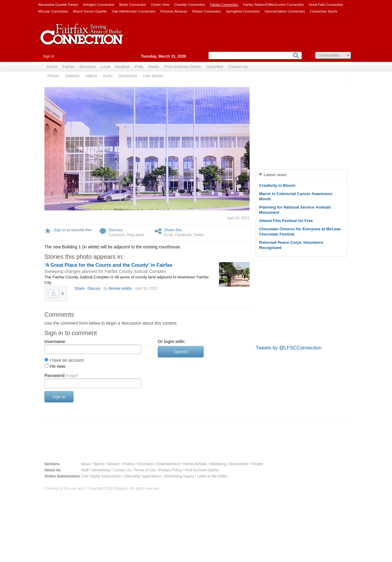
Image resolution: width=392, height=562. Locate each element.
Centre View (160, 5)
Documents (128, 76)
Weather (122, 67)
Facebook (183, 235)
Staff (85, 470)
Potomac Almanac (174, 11)
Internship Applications (143, 476)
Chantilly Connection (190, 5)
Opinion (113, 464)
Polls (139, 67)
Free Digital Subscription (101, 476)
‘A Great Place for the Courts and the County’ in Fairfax (108, 265)
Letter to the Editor (212, 476)
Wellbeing (218, 464)
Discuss (116, 230)
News (86, 464)
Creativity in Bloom (277, 185)
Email (168, 235)
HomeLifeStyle (195, 464)
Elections (87, 67)
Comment (117, 235)
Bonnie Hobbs (120, 289)
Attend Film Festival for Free (286, 221)
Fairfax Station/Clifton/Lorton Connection (273, 5)
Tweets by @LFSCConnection (289, 348)
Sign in (49, 56)
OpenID (181, 352)
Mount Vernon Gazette (90, 11)
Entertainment (169, 464)
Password (61, 375)
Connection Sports (324, 11)
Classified (214, 67)
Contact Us (238, 67)
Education (146, 464)
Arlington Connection (99, 5)
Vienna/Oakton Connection (285, 11)
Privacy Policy (170, 470)
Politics (129, 464)
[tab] (302, 175)
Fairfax (69, 67)
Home (52, 67)
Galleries (72, 76)
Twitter (199, 235)
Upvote (54, 294)
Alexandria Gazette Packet (58, 5)
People (257, 464)
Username (55, 341)
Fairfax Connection (224, 5)
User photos (153, 76)
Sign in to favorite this (73, 230)
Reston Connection (207, 11)
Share (80, 289)
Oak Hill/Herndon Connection (134, 11)
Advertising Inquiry (179, 476)
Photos (53, 76)
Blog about (136, 235)
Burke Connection (132, 5)
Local (105, 67)
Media (154, 67)
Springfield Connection (243, 11)
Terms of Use (145, 470)
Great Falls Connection (326, 5)
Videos (91, 76)
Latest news (275, 175)
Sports (99, 464)
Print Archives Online (183, 67)
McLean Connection (53, 11)
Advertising (101, 470)
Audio (108, 76)
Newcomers (239, 464)
